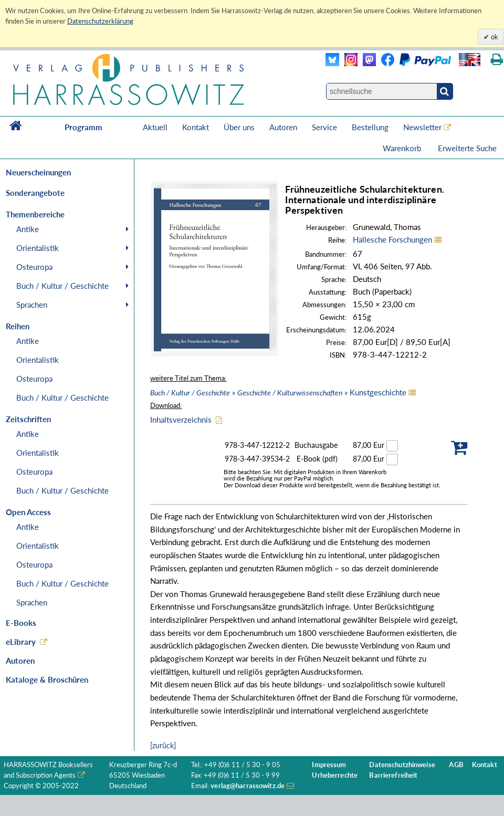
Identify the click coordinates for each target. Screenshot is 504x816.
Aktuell (155, 127)
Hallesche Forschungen (392, 239)
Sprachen (32, 305)
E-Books (21, 623)
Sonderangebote (35, 193)
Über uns (239, 127)
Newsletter (422, 127)
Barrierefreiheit (393, 775)
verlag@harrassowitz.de (248, 786)
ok (494, 37)
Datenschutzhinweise (402, 765)
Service (324, 127)
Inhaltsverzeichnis (181, 420)
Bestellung (370, 127)
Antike (28, 229)
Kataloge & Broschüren (47, 679)
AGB (456, 765)
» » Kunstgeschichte (278, 392)
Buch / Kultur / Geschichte (62, 286)
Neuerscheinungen (38, 172)
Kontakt (196, 127)
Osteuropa (34, 267)
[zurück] (163, 745)
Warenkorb (403, 148)
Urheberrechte (335, 775)
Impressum (329, 765)
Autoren (283, 127)
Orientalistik (38, 248)
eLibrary (21, 642)
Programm (83, 127)
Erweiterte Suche (467, 148)
